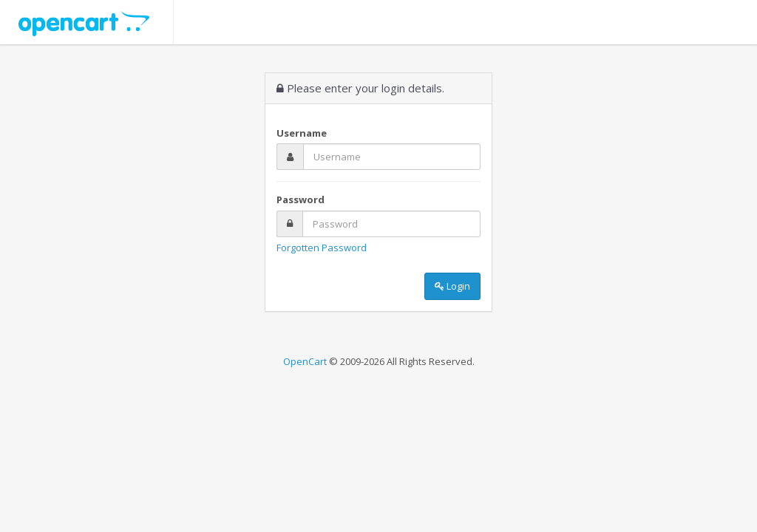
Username (302, 133)
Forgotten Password (322, 248)
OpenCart (305, 361)
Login (452, 286)
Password (301, 199)
